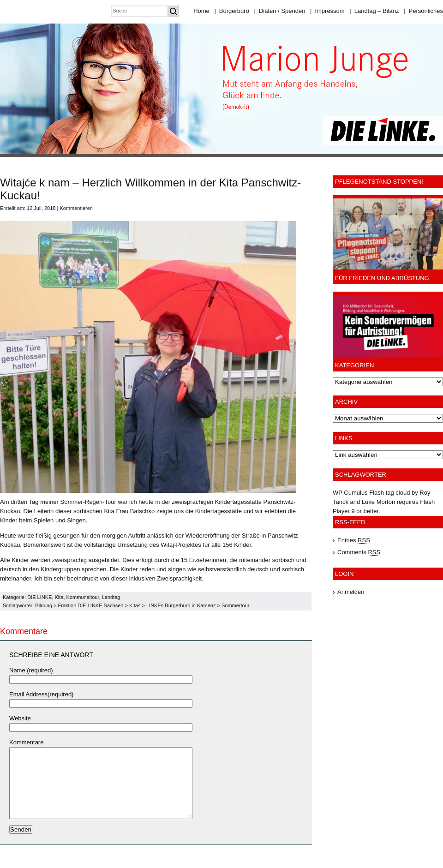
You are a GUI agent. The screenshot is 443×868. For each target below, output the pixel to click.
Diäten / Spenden (280, 11)
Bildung (44, 605)
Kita (59, 597)
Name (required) (31, 670)
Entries (354, 540)
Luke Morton (378, 502)
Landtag (111, 597)
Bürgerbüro (231, 11)
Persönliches (423, 11)
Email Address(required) (41, 694)
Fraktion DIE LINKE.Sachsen (91, 605)
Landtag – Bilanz (374, 11)
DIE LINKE (39, 597)
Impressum (327, 11)
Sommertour (236, 605)
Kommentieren (76, 208)
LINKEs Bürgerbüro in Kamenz (181, 605)
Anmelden (351, 592)
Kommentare (26, 742)
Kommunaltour (83, 597)
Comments (359, 552)
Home (201, 11)
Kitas (135, 605)
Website (20, 718)
